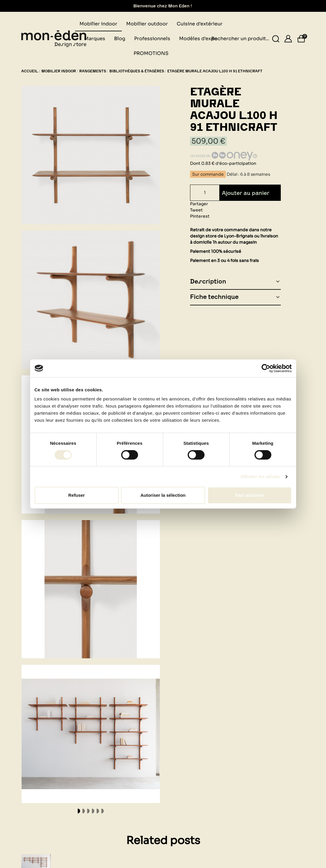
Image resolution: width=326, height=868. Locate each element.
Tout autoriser (249, 495)
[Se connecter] (288, 39)
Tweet (196, 210)
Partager (199, 204)
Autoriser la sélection (163, 495)
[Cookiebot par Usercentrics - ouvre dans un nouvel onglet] (266, 368)
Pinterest (200, 216)
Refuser (77, 495)
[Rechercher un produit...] (276, 39)
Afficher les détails (260, 477)
